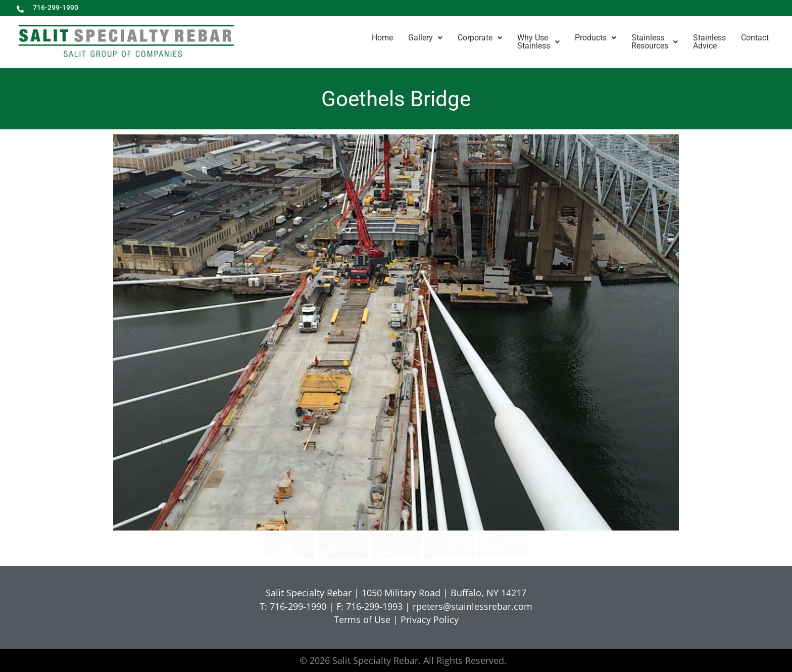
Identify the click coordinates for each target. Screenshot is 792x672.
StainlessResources (655, 42)
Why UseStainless (538, 42)
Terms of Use (362, 619)
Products (596, 38)
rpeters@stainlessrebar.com (473, 606)
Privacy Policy (430, 619)
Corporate (480, 38)
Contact (755, 38)
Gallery (425, 38)
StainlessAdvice (709, 42)
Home (382, 38)
